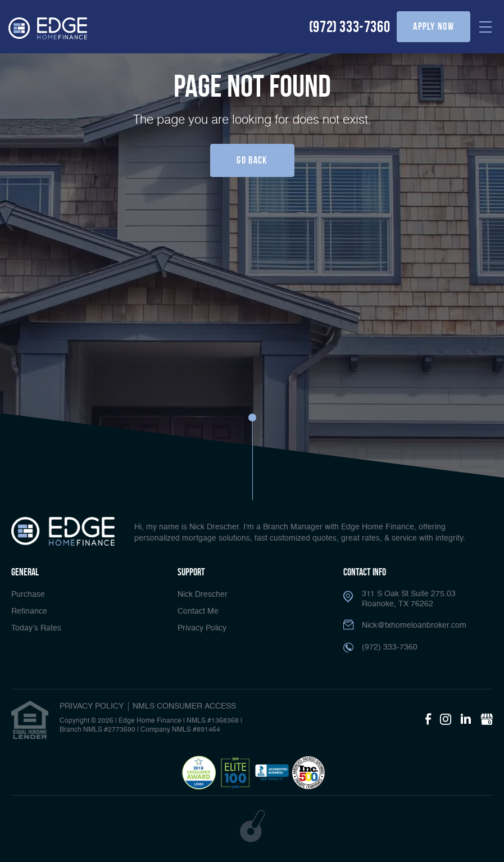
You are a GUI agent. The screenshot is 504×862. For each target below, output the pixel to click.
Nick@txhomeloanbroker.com (414, 625)
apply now (433, 26)
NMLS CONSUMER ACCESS (184, 706)
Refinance (29, 611)
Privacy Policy (202, 628)
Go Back (252, 160)
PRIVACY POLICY (92, 706)
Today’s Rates (36, 628)
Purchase (28, 595)
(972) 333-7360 (349, 27)
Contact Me (198, 611)
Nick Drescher (203, 595)
